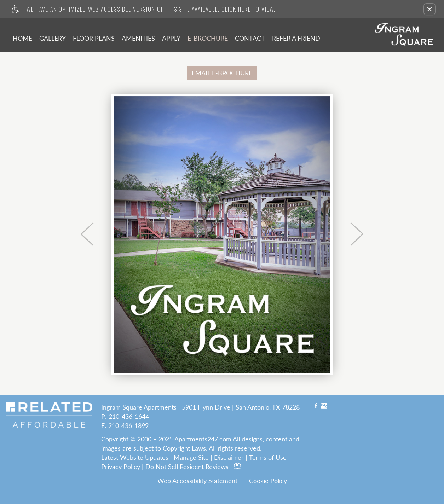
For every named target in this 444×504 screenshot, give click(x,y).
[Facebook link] (316, 407)
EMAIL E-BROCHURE (222, 73)
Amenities (138, 38)
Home (22, 38)
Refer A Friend (296, 38)
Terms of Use (268, 458)
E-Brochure (208, 38)
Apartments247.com (203, 439)
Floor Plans (94, 38)
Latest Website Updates (135, 458)
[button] (429, 9)
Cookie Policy (268, 481)
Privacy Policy (121, 467)
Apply (171, 38)
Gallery (53, 38)
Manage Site (191, 458)
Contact (250, 38)
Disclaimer (229, 458)
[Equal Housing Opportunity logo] (237, 467)
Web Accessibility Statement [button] (197, 481)
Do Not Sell (162, 467)
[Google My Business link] (324, 407)
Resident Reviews (204, 467)
